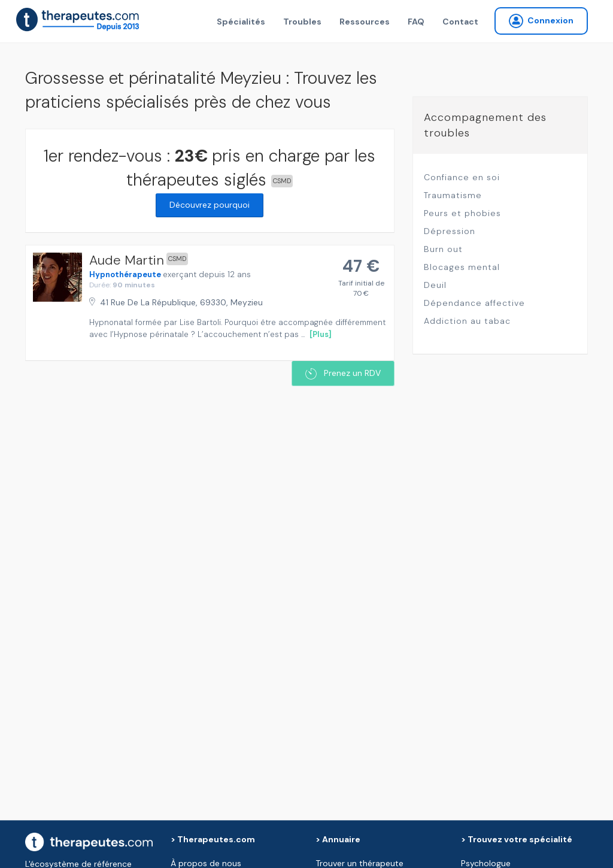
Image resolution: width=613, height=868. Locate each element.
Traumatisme (453, 195)
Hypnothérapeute (125, 274)
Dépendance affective (474, 303)
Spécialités (241, 22)
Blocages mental (462, 267)
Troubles (302, 22)
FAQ (416, 22)
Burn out (443, 249)
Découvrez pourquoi (210, 205)
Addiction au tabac (467, 321)
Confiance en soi (462, 177)
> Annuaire (338, 839)
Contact (460, 22)
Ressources (365, 22)
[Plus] (321, 334)
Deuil (435, 285)
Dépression (450, 231)
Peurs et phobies (462, 213)
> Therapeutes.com (213, 839)
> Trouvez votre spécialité (517, 839)
